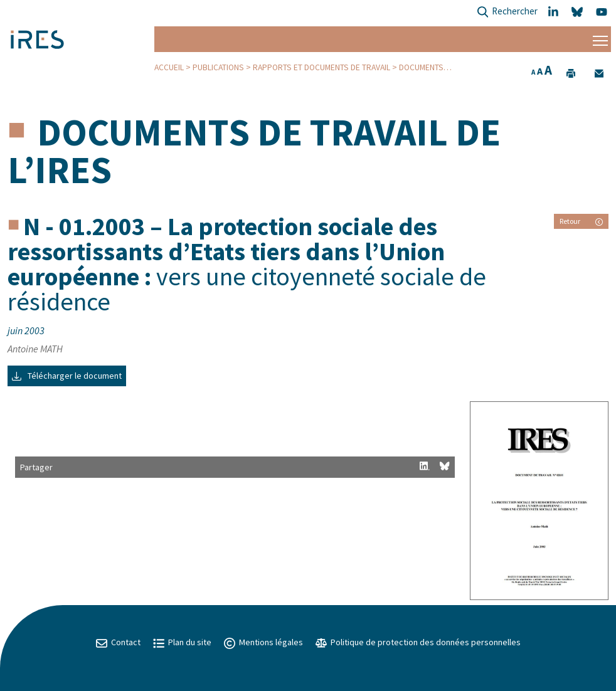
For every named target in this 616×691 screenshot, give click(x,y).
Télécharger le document (67, 376)
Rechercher (507, 12)
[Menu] (600, 39)
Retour (581, 221)
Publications (218, 67)
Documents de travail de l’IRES (254, 151)
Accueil (169, 67)
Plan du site (182, 642)
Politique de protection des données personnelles (418, 642)
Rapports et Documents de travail (321, 67)
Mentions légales (263, 642)
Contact (118, 642)
